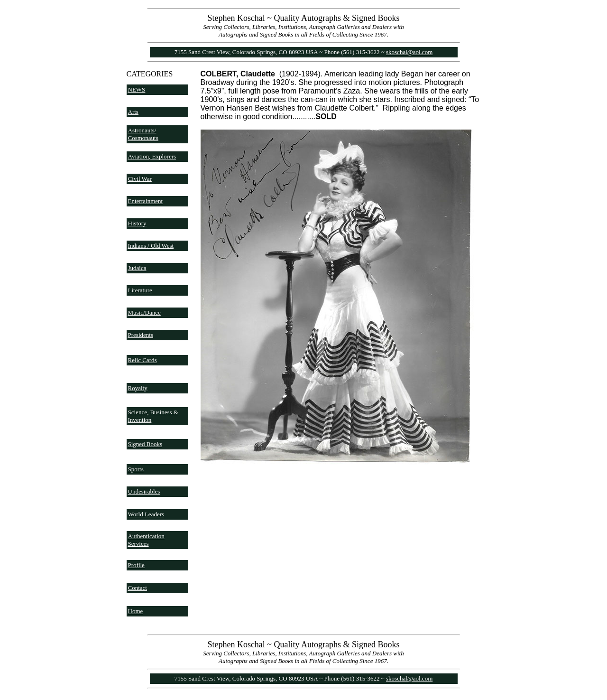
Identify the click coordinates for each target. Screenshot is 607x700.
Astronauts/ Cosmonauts (143, 134)
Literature (140, 290)
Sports (136, 469)
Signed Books (145, 444)
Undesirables (144, 491)
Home (136, 611)
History (137, 223)
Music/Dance (144, 313)
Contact (138, 588)
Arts (133, 112)
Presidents (141, 335)
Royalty (138, 388)
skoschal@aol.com (409, 52)
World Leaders (146, 514)
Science (138, 412)
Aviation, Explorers (152, 156)
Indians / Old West (151, 246)
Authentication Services (146, 540)
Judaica (137, 268)
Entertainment (146, 201)
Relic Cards (143, 360)
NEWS (137, 89)
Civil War (140, 179)
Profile (136, 565)
